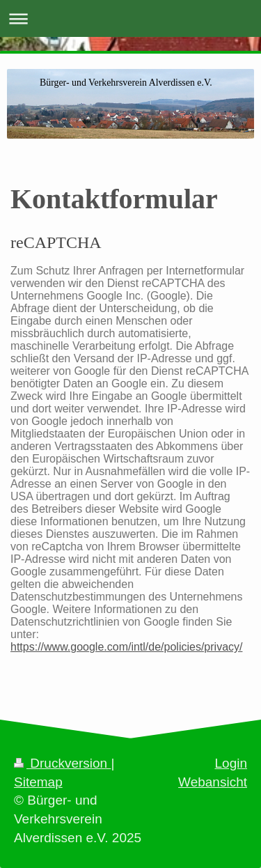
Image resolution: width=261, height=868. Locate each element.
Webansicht (213, 782)
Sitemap (38, 782)
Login (231, 763)
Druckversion (62, 763)
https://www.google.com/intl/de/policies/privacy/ (126, 647)
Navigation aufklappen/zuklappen (130, 18)
